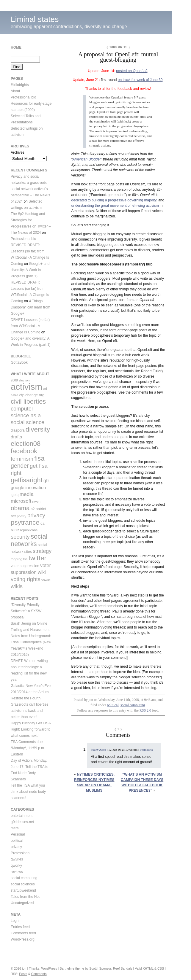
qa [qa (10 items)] (43, 524)
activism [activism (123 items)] (26, 387)
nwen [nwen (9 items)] (36, 502)
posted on (124, 71)
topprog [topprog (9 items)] (17, 559)
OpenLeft (140, 71)
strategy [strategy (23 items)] (42, 551)
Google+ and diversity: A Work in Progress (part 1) (30, 270)
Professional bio (23, 97)
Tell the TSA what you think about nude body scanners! (28, 792)
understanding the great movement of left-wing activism (115, 206)
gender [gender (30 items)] (20, 466)
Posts (23, 974)
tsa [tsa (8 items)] (25, 559)
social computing (133, 705)
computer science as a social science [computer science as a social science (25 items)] (28, 416)
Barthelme (67, 968)
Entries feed (20, 927)
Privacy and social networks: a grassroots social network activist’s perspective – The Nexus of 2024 (30, 189)
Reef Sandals (123, 968)
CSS (161, 968)
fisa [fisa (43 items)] (39, 458)
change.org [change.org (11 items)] (35, 395)
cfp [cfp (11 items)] (22, 395)
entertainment (22, 816)
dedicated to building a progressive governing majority (114, 200)
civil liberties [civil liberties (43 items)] (28, 401)
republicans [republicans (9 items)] (29, 530)
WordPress (49, 968)
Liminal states (35, 19)
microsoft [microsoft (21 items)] (21, 501)
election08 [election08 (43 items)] (26, 444)
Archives (18, 152)
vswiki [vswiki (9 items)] (46, 580)
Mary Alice (98, 750)
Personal (18, 834)
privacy (16, 847)
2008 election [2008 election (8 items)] (20, 380)
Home (16, 47)
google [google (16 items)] (18, 487)
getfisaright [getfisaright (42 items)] (27, 480)
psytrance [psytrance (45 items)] (25, 522)
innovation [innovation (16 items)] (36, 487)
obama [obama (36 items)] (20, 508)
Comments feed (23, 933)
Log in (16, 921)
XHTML (148, 968)
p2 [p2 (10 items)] (33, 509)
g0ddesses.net (22, 822)
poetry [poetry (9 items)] (21, 516)
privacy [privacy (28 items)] (36, 515)
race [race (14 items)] (15, 530)
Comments (39, 974)
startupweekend (23, 890)
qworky (16, 866)
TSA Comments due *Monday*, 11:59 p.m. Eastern (28, 748)
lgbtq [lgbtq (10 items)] (15, 495)
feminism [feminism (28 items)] (22, 459)
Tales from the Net (25, 897)
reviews (17, 872)
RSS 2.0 (145, 710)
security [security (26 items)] (20, 537)
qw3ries (17, 859)
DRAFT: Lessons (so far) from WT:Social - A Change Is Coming (30, 326)
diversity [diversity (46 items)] (38, 429)
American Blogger (87, 159)
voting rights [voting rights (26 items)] (26, 579)
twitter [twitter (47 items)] (37, 558)
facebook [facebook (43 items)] (24, 451)
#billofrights (20, 85)
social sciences (23, 884)
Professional (21, 853)
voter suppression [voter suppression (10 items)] (25, 566)
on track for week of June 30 (140, 80)
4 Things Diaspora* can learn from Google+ (30, 307)
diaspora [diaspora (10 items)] (18, 430)
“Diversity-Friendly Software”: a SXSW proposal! (26, 611)
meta (15, 828)
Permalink (146, 750)
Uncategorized (22, 903)
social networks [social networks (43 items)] (29, 540)
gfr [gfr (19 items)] (46, 481)
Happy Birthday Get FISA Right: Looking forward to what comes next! (31, 729)
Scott (93, 968)
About (15, 91)
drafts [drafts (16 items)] (16, 437)
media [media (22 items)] (27, 494)
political (113, 705)
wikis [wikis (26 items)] (17, 586)
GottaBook (19, 362)
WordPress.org (23, 939)
